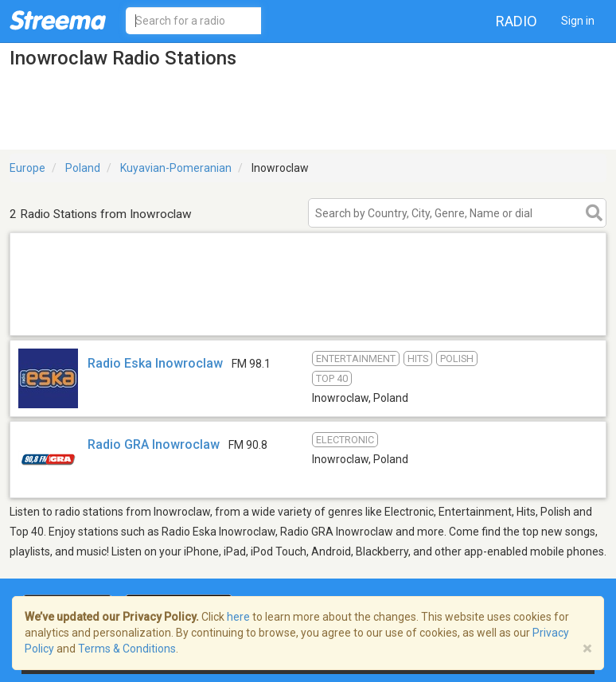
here (238, 617)
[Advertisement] (308, 315)
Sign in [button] (578, 21)
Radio (517, 21)
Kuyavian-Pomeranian (176, 168)
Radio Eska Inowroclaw (155, 363)
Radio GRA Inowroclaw (154, 444)
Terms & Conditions (127, 649)
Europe (27, 168)
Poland (83, 168)
